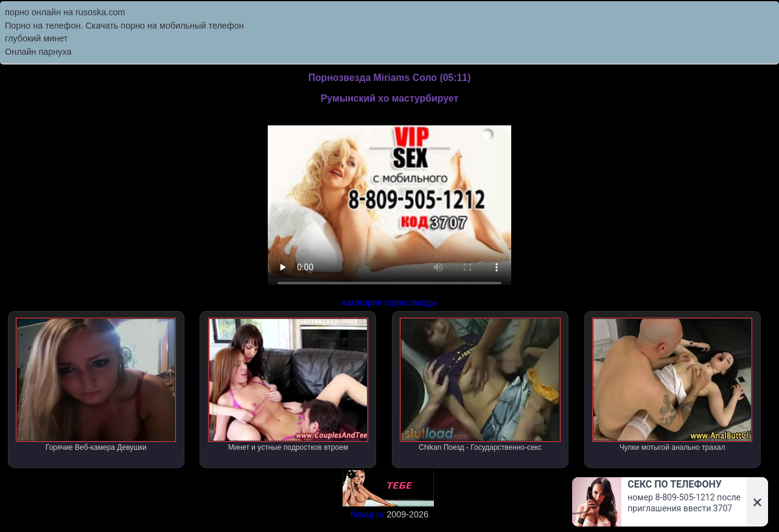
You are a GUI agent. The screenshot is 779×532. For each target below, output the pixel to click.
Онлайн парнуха (38, 52)
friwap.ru (367, 514)
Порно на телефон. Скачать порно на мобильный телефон (124, 26)
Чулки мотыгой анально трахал (672, 385)
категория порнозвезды (389, 303)
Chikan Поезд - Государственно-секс (480, 385)
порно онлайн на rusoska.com (65, 12)
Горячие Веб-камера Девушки (96, 385)
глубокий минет (36, 38)
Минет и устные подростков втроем (288, 385)
